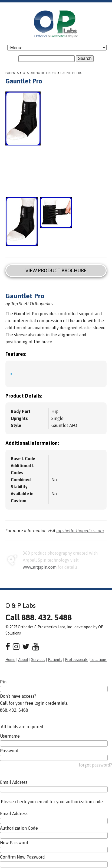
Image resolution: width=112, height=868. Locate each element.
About (23, 660)
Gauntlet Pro (71, 73)
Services (38, 660)
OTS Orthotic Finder (39, 73)
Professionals (76, 660)
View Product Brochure (56, 271)
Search (85, 58)
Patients (12, 73)
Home (10, 660)
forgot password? (95, 765)
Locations (98, 660)
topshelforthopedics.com (80, 531)
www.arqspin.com (40, 567)
